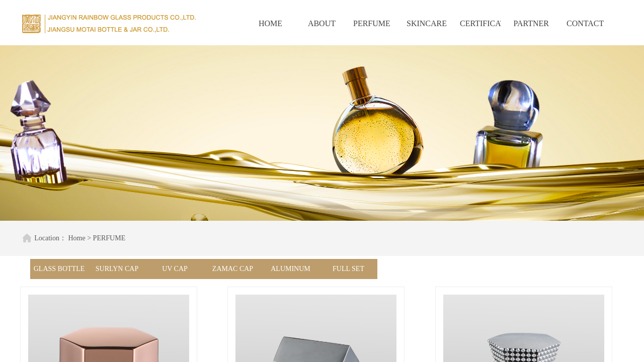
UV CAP (175, 269)
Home (73, 238)
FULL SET (348, 269)
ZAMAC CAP (233, 269)
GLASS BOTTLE (59, 269)
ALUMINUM (291, 269)
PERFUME (106, 238)
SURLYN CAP (117, 269)
